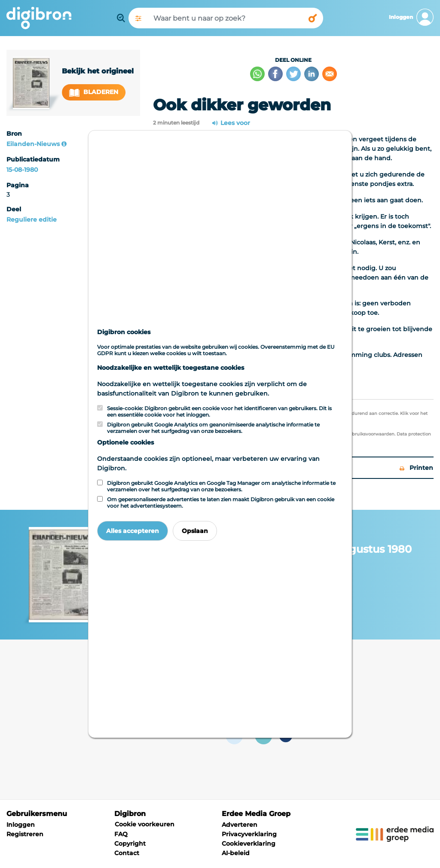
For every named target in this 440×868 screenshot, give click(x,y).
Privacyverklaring (249, 834)
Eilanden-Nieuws (33, 144)
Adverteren (240, 825)
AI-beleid (236, 853)
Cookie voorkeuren (145, 824)
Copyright (130, 844)
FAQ (121, 834)
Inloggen (21, 825)
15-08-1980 (22, 170)
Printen (416, 468)
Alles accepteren (133, 531)
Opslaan (195, 531)
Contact (127, 853)
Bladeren (94, 92)
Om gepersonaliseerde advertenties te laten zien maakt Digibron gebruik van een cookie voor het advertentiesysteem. (221, 503)
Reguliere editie (32, 219)
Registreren (25, 834)
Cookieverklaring (249, 844)
